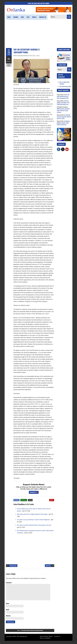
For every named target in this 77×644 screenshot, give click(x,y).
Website (8, 616)
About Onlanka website (46, 636)
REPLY (52, 500)
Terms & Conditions (45, 638)
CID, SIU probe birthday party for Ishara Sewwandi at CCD (63, 96)
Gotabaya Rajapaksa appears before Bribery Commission (63, 123)
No (9, 59)
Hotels (34, 17)
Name (8, 603)
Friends (16, 17)
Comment (9, 61)
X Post (30, 500)
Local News (9, 65)
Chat (22, 17)
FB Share (16, 500)
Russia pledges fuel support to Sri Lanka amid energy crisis (63, 103)
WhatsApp (24, 500)
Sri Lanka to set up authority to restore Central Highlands (33, 520)
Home (9, 17)
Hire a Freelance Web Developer (64, 83)
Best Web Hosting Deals (65, 86)
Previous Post (13, 566)
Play (28, 17)
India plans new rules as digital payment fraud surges (32, 514)
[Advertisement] (38, 34)
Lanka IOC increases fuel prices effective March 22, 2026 (64, 117)
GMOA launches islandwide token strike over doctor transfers (63, 110)
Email (8, 610)
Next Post (48, 566)
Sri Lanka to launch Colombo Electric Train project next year (34, 525)
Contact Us (57, 636)
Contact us (43, 17)
